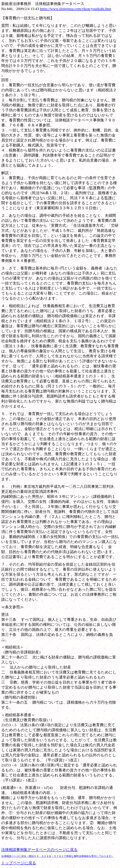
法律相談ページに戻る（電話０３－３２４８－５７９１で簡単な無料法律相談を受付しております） (57, 856)
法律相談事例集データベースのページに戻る (39, 850)
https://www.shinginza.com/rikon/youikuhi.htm (75, 9)
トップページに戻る (19, 863)
